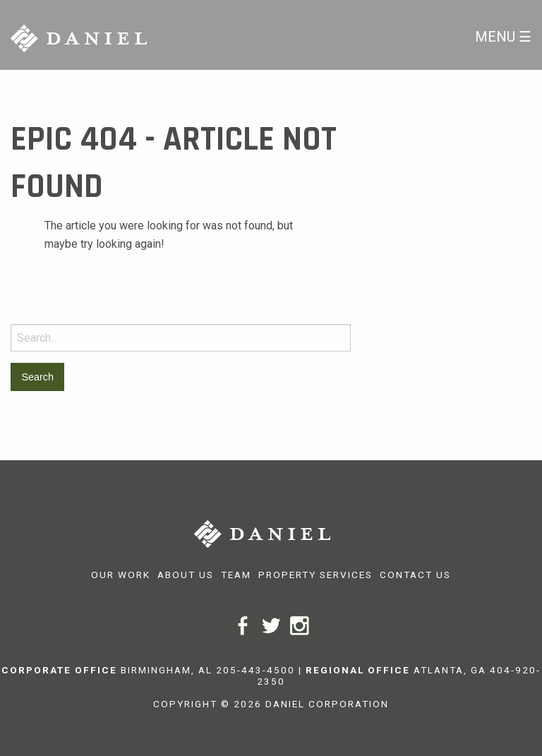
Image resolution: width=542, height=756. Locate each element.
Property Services (315, 575)
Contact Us (415, 575)
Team (236, 575)
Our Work (121, 575)
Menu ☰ (503, 37)
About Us (186, 575)
